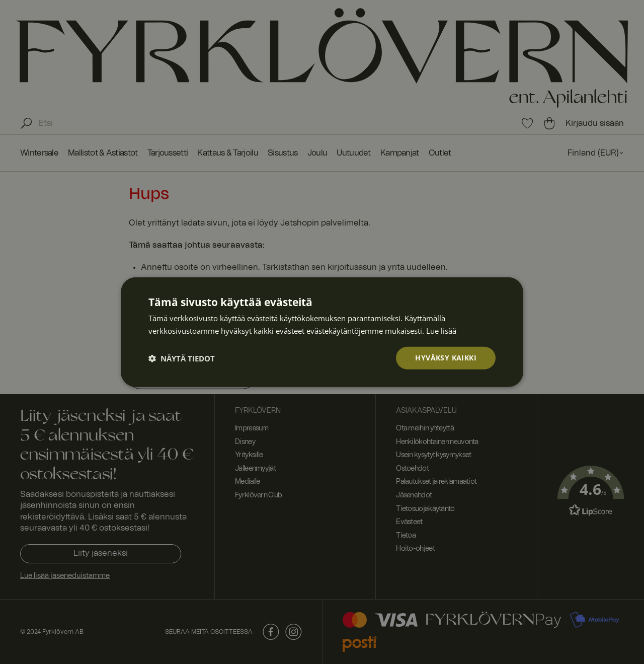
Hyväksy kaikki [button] (446, 358)
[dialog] (322, 332)
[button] (182, 358)
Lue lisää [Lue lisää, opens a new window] (441, 330)
